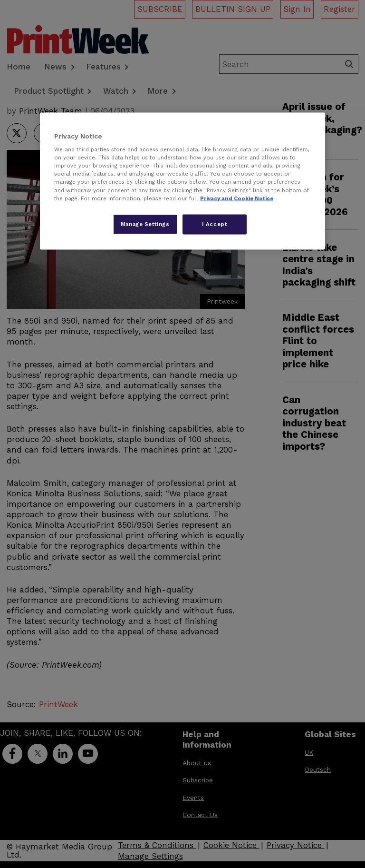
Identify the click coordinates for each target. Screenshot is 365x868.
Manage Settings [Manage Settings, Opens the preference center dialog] (145, 224)
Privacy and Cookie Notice (237, 198)
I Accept (215, 224)
